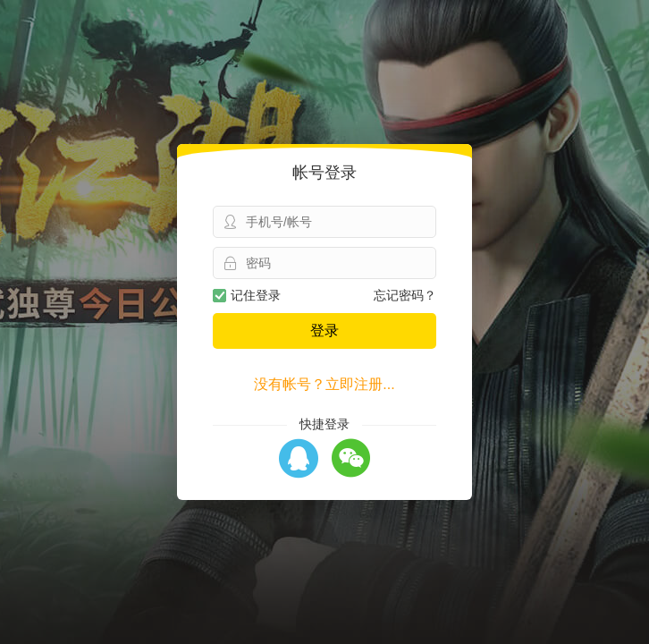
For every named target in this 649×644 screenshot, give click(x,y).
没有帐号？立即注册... (324, 384)
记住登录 (247, 295)
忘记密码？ (405, 295)
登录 (324, 330)
